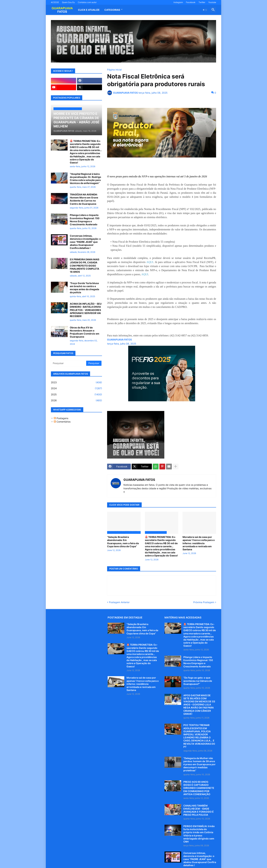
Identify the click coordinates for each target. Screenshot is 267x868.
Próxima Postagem (204, 602)
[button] (205, 10)
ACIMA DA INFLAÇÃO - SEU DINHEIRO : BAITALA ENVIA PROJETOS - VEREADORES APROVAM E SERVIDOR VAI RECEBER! (86, 310)
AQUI (150, 262)
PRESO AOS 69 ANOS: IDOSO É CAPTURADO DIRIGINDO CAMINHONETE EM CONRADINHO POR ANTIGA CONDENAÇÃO (199, 788)
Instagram (178, 2)
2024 (76, 388)
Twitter (202, 2)
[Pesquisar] (69, 363)
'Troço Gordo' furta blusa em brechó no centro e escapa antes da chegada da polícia (84, 288)
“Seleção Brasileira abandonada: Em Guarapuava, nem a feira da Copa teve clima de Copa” (123, 542)
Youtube (212, 2)
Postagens (61, 418)
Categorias (112, 10)
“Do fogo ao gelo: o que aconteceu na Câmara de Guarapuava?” (198, 681)
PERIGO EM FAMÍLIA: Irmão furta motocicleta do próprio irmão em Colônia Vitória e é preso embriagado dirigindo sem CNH (199, 834)
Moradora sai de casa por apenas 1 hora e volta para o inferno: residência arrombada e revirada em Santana (199, 543)
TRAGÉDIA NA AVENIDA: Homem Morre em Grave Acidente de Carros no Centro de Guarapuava (84, 199)
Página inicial (114, 70)
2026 (76, 400)
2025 (76, 394)
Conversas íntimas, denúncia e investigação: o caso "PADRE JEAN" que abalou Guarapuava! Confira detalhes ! (85, 242)
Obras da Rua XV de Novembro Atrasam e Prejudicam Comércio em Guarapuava (85, 332)
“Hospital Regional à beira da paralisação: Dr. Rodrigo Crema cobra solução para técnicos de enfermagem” (85, 179)
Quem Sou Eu (68, 2)
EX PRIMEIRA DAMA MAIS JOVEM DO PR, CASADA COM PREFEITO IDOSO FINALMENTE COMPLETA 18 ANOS (85, 266)
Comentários (62, 422)
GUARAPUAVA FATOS (139, 480)
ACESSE (55, 2)
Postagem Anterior (119, 602)
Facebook (191, 2)
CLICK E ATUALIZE (89, 10)
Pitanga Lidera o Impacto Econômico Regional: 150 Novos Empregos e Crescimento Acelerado (85, 220)
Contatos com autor (87, 2)
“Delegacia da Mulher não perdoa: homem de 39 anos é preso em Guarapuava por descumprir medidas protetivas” (199, 764)
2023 (76, 382)
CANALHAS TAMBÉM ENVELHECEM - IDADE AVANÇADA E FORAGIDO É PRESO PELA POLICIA (199, 810)
